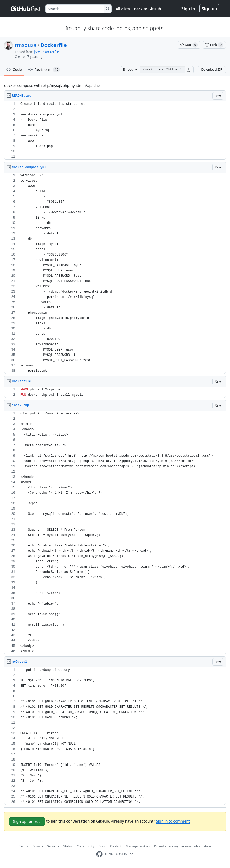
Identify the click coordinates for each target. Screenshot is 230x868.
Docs (102, 846)
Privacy (38, 846)
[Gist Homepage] (26, 9)
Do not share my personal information (183, 846)
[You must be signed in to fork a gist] (214, 45)
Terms (24, 846)
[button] (189, 70)
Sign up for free (27, 821)
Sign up (209, 9)
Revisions (44, 70)
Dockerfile (54, 45)
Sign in (188, 9)
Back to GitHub (148, 9)
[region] (115, 131)
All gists (123, 9)
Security (53, 846)
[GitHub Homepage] (99, 854)
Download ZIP (212, 70)
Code (14, 70)
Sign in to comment (173, 821)
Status (68, 846)
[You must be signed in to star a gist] (189, 45)
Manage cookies (138, 846)
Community (86, 846)
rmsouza (26, 45)
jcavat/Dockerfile (47, 52)
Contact (116, 846)
